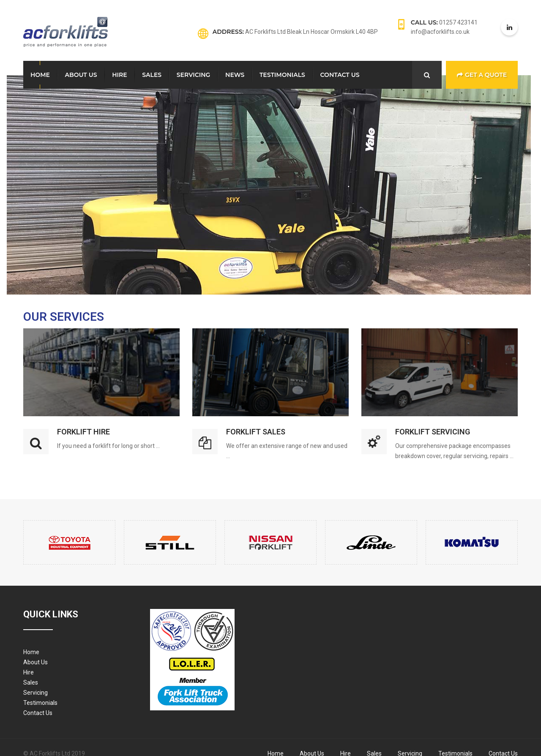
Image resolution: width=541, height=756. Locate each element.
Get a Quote (482, 75)
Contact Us (340, 75)
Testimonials (282, 75)
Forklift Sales (256, 432)
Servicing (194, 75)
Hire (119, 75)
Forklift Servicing (433, 432)
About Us (81, 75)
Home (40, 75)
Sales (152, 75)
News (235, 75)
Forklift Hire (83, 432)
